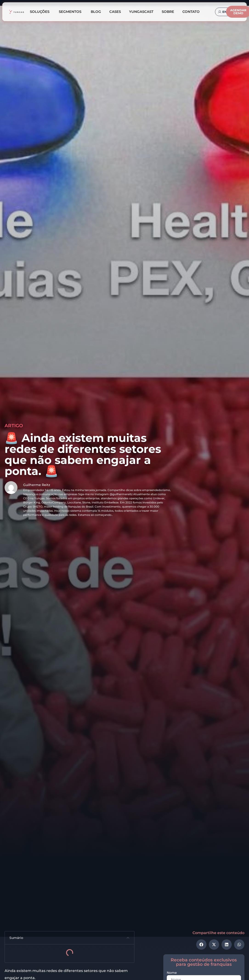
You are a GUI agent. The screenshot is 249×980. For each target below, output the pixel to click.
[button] (128, 938)
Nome (172, 973)
